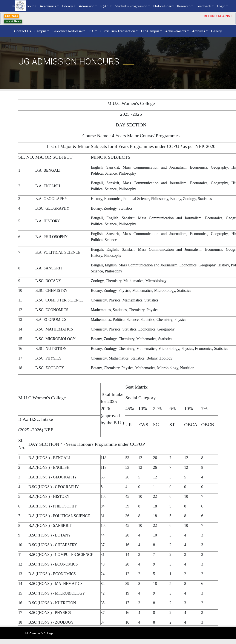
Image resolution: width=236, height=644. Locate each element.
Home (17, 6)
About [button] (29, 6)
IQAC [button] (105, 6)
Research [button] (184, 6)
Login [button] (221, 6)
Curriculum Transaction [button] (118, 31)
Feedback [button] (204, 6)
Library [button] (67, 6)
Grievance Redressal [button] (67, 31)
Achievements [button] (176, 31)
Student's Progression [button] (131, 6)
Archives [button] (199, 31)
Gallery (216, 31)
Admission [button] (87, 6)
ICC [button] (91, 31)
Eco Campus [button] (150, 31)
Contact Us (23, 31)
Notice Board (163, 6)
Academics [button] (48, 6)
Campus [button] (40, 31)
